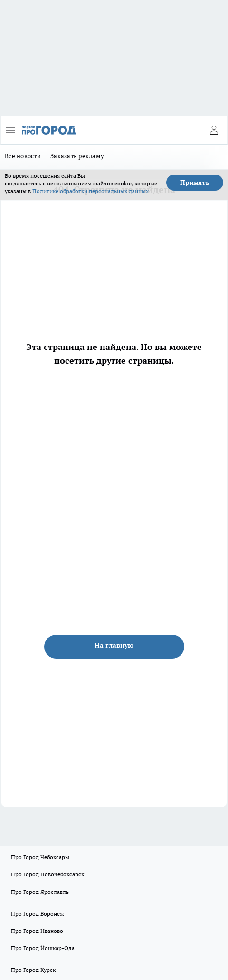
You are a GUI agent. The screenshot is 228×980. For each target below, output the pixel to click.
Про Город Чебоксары (40, 857)
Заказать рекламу (77, 156)
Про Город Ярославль (40, 892)
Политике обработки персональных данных (90, 191)
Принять (195, 183)
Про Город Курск (33, 970)
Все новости (23, 156)
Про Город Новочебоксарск (47, 874)
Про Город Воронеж (38, 914)
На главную (114, 645)
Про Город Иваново (37, 931)
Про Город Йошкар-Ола (43, 948)
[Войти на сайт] (214, 130)
